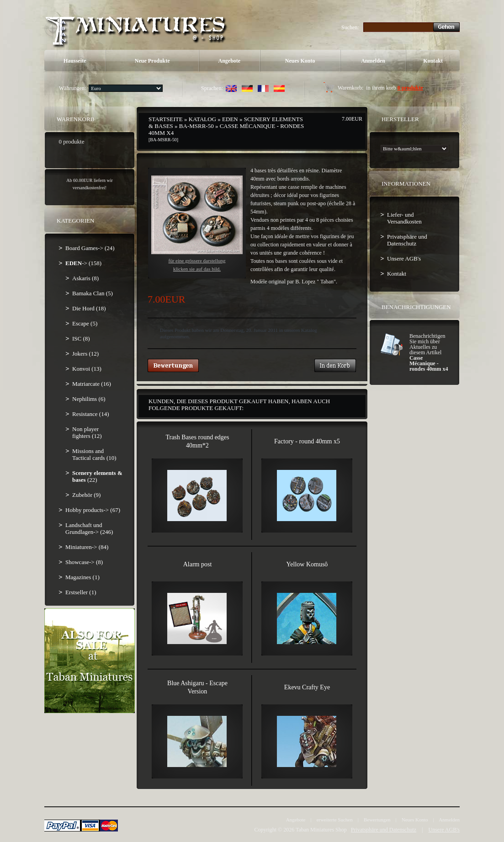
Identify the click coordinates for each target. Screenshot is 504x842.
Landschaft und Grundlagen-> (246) (89, 528)
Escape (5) (85, 323)
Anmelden (373, 61)
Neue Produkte (152, 61)
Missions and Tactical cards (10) (94, 454)
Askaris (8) (85, 278)
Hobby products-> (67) (93, 510)
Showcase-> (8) (84, 562)
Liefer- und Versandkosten (404, 218)
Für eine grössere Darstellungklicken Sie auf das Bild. (197, 224)
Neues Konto (300, 61)
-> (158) (83, 263)
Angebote (230, 61)
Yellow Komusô (307, 564)
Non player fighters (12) (87, 432)
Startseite (166, 119)
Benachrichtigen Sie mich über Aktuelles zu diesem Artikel (429, 352)
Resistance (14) (91, 414)
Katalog (202, 119)
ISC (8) (81, 338)
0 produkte (410, 88)
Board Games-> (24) (90, 248)
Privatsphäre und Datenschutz (407, 240)
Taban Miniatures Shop (321, 830)
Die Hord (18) (89, 308)
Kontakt (433, 61)
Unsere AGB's (404, 258)
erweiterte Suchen (335, 820)
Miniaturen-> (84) (87, 547)
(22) (97, 476)
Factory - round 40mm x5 (307, 441)
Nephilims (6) (89, 399)
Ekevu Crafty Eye (307, 687)
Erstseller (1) (81, 592)
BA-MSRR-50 (196, 126)
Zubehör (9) (86, 495)
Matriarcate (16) (92, 384)
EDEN (230, 119)
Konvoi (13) (87, 369)
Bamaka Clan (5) (93, 293)
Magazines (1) (82, 577)
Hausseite (75, 61)
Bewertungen (377, 820)
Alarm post (198, 564)
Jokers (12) (85, 354)
